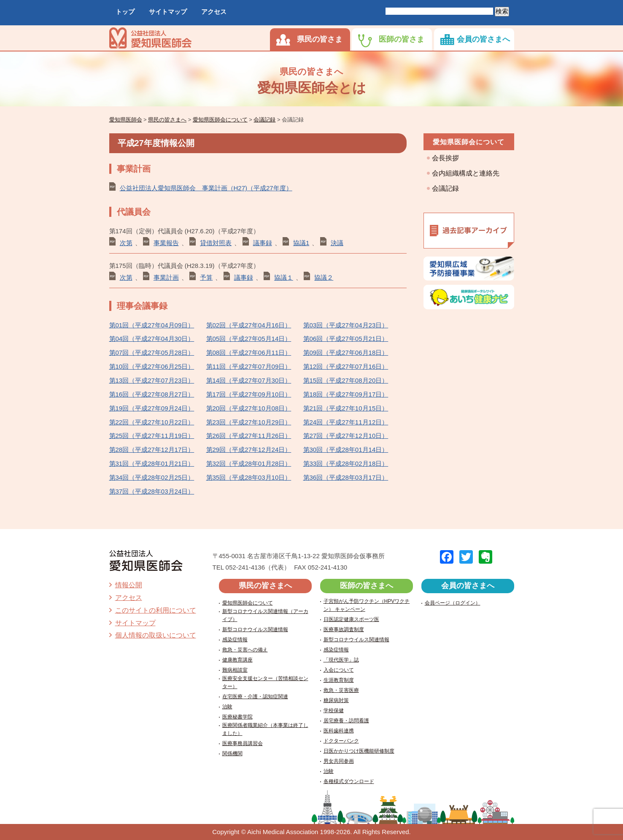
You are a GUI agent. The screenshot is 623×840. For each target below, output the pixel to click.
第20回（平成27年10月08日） (249, 408)
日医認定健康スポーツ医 (351, 619)
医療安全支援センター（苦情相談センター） (265, 682)
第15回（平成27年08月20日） (346, 380)
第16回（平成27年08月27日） (152, 394)
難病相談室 (235, 670)
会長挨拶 (445, 158)
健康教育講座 (237, 660)
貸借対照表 (216, 243)
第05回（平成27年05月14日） (249, 339)
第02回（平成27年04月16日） (249, 325)
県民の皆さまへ (265, 586)
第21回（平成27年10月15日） (346, 408)
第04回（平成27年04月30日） (152, 339)
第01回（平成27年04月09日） (152, 325)
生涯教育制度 (339, 680)
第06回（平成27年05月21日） (346, 339)
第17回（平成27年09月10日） (249, 394)
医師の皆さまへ (367, 586)
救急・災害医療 (341, 690)
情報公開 (129, 585)
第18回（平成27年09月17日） (346, 394)
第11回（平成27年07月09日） (249, 366)
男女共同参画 (339, 761)
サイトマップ (168, 12)
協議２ (324, 277)
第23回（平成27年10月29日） (249, 422)
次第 (126, 243)
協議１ (284, 277)
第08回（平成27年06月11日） (249, 352)
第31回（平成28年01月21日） (152, 463)
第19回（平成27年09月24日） (152, 408)
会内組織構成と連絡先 (466, 173)
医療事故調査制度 (344, 629)
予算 (206, 277)
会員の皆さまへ (483, 39)
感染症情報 (235, 640)
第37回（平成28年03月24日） (152, 491)
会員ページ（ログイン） (453, 603)
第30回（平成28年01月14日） (346, 450)
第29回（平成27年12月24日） (249, 450)
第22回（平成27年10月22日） (152, 422)
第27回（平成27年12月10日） (346, 436)
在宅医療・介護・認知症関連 (255, 697)
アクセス (214, 12)
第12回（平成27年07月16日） (346, 366)
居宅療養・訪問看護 (346, 721)
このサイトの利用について (156, 610)
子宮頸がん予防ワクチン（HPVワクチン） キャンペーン (367, 605)
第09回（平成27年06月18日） (346, 352)
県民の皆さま (320, 39)
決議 (337, 243)
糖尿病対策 (336, 700)
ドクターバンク (341, 741)
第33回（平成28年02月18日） (346, 463)
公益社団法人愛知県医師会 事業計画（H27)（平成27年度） (206, 188)
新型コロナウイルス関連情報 (255, 629)
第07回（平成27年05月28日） (152, 352)
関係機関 (232, 754)
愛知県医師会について (469, 142)
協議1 (301, 243)
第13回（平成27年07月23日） (152, 380)
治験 (227, 707)
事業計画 (166, 277)
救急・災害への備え (245, 650)
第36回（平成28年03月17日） (346, 477)
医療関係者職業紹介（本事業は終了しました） (265, 729)
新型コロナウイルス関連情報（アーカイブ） (265, 615)
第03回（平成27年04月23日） (346, 325)
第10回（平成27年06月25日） (152, 366)
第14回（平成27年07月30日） (249, 380)
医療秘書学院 (237, 717)
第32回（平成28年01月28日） (249, 463)
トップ (125, 12)
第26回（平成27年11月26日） (249, 436)
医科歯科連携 (339, 731)
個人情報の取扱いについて (156, 635)
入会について (339, 670)
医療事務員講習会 (243, 743)
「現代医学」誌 (341, 660)
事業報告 (166, 243)
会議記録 (445, 188)
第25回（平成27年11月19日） (152, 436)
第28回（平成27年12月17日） (152, 450)
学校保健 (334, 710)
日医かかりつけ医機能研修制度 (359, 751)
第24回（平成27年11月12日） (346, 422)
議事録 (263, 243)
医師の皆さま (402, 39)
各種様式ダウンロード (349, 781)
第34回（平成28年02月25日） (152, 477)
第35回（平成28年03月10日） (249, 477)
